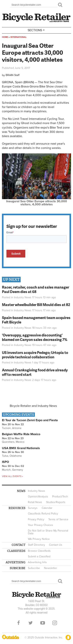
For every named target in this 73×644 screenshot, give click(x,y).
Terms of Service (58, 519)
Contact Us (56, 545)
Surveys (33, 508)
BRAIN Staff (13, 75)
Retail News (35, 502)
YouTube (43, 623)
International (18, 37)
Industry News (23, 297)
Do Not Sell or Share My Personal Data (48, 532)
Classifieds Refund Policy (43, 514)
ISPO (5, 462)
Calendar (47, 508)
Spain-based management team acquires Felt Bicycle (36, 320)
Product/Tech (60, 497)
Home (5, 37)
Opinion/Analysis (38, 497)
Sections (37, 30)
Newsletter (51, 568)
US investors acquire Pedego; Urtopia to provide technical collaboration (35, 355)
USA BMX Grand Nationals (21, 448)
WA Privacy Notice (39, 539)
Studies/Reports (56, 502)
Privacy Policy (36, 519)
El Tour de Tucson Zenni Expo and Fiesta (30, 420)
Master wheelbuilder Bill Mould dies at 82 (36, 305)
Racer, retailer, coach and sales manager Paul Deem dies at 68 (36, 289)
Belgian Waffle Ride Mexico (21, 434)
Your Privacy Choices (40, 525)
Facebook (18, 623)
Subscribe (34, 568)
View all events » (12, 476)
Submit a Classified (39, 556)
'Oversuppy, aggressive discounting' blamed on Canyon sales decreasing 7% (35, 337)
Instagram (55, 623)
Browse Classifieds (39, 551)
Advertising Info (37, 562)
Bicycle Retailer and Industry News (33, 406)
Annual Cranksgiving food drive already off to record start (35, 372)
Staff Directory (36, 545)
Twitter (31, 623)
